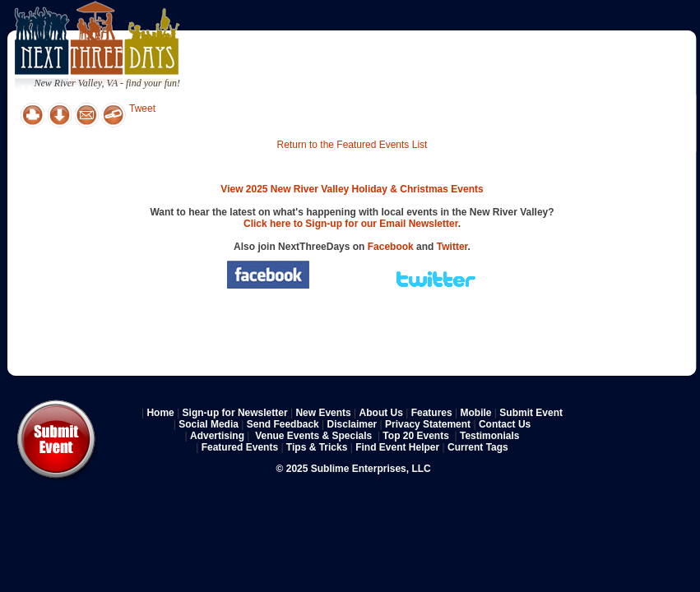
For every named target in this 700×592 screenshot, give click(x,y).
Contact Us (505, 424)
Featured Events (240, 447)
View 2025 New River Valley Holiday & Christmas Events (352, 189)
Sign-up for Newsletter (235, 413)
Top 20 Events (415, 436)
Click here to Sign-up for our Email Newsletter (351, 224)
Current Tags (478, 447)
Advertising (217, 436)
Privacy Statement (428, 424)
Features (432, 413)
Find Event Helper (397, 447)
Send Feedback (283, 424)
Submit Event (531, 413)
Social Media (209, 424)
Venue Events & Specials (313, 436)
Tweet (142, 109)
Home (160, 413)
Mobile (476, 413)
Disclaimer (352, 424)
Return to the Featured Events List (352, 145)
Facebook (391, 247)
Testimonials (489, 436)
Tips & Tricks (317, 447)
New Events (323, 413)
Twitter (452, 247)
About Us (381, 413)
